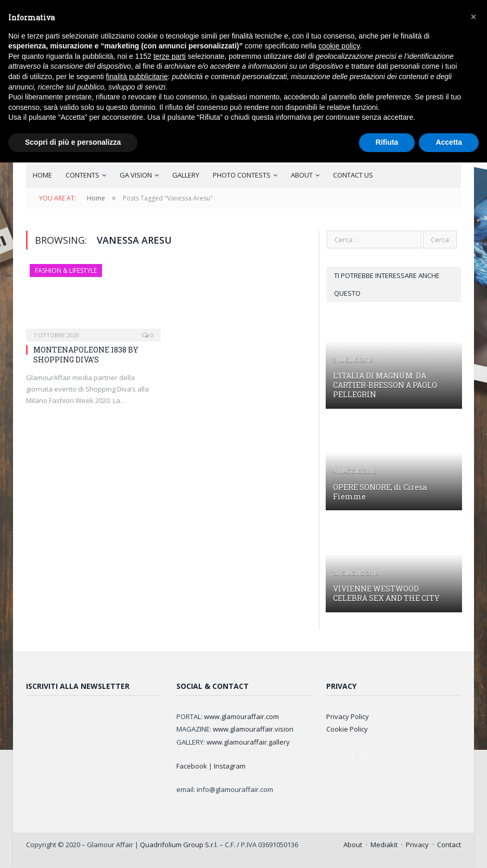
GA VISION (136, 175)
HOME (42, 175)
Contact (449, 845)
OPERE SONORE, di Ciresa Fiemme (380, 492)
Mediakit (384, 845)
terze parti (170, 56)
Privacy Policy (348, 716)
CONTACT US (353, 175)
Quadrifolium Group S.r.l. (179, 845)
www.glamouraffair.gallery (248, 742)
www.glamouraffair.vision (253, 729)
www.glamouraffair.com (241, 716)
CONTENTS (82, 175)
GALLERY (186, 175)
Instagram (230, 766)
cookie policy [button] (339, 46)
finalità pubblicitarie (137, 77)
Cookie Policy (347, 729)
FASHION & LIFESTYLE (66, 271)
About (353, 845)
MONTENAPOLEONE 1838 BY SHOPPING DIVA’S (86, 354)
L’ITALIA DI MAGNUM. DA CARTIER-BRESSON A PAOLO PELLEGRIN (385, 385)
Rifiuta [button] (387, 142)
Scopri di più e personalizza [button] (73, 142)
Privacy (417, 845)
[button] (473, 17)
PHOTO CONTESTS (242, 175)
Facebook (192, 766)
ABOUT (302, 175)
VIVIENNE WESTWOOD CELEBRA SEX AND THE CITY (386, 593)
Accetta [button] (449, 142)
